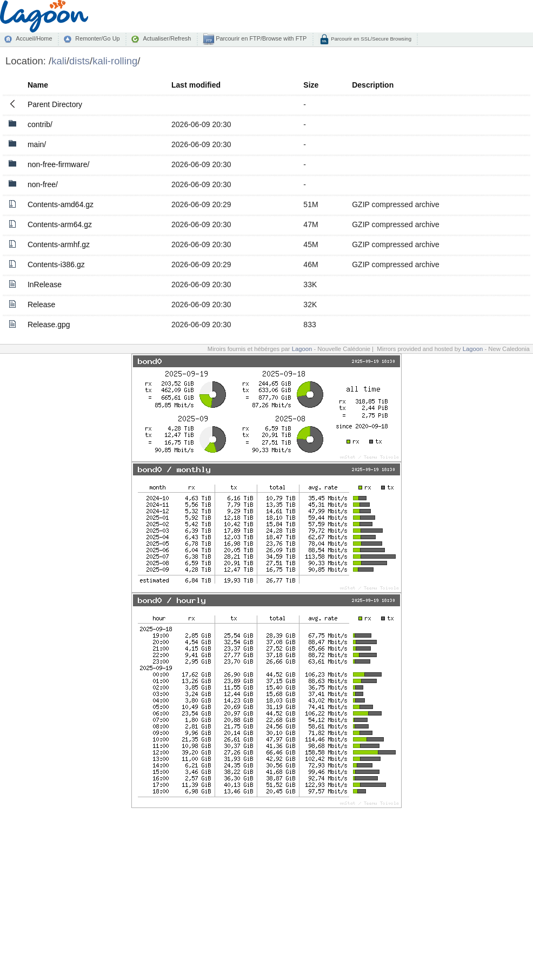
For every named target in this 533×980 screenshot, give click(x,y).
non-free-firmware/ (58, 164)
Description (373, 85)
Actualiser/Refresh (167, 38)
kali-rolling (115, 61)
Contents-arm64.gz (60, 224)
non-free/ (43, 184)
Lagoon (302, 349)
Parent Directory (55, 104)
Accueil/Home (34, 38)
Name (38, 85)
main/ (37, 144)
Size (311, 85)
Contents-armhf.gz (59, 244)
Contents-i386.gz (56, 264)
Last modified (196, 85)
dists (79, 61)
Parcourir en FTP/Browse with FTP (260, 38)
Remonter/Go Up (97, 38)
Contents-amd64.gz (61, 204)
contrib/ (40, 124)
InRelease (45, 284)
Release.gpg (49, 325)
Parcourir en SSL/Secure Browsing (371, 39)
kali (59, 61)
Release (41, 304)
